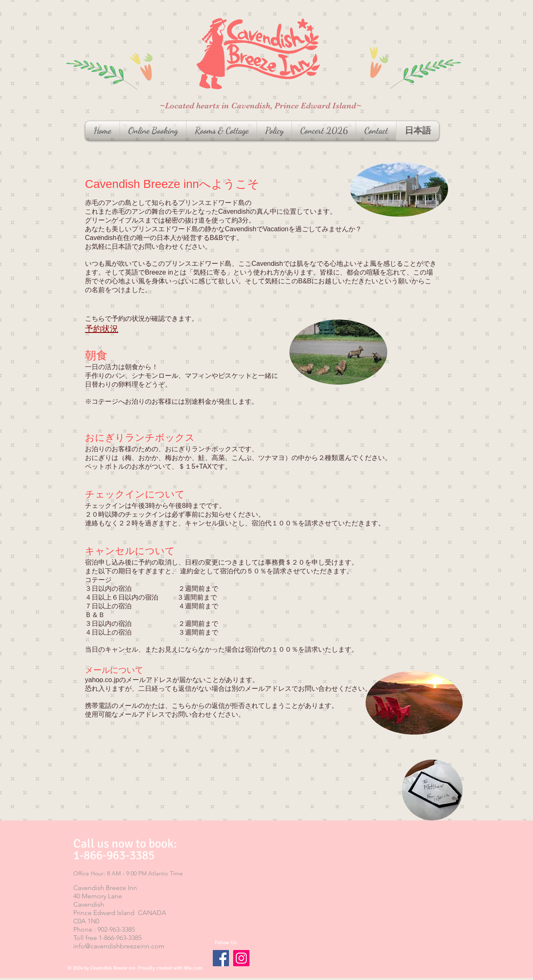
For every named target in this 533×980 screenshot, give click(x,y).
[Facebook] (221, 958)
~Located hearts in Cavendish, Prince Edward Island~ (260, 106)
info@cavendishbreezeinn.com (119, 946)
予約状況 (102, 329)
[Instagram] (241, 958)
